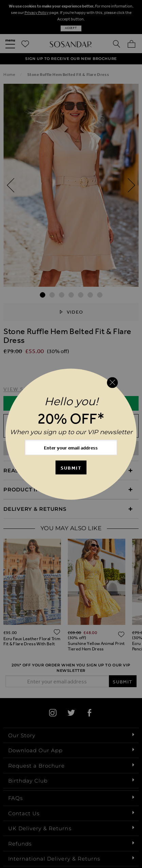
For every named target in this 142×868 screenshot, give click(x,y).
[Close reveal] (112, 383)
